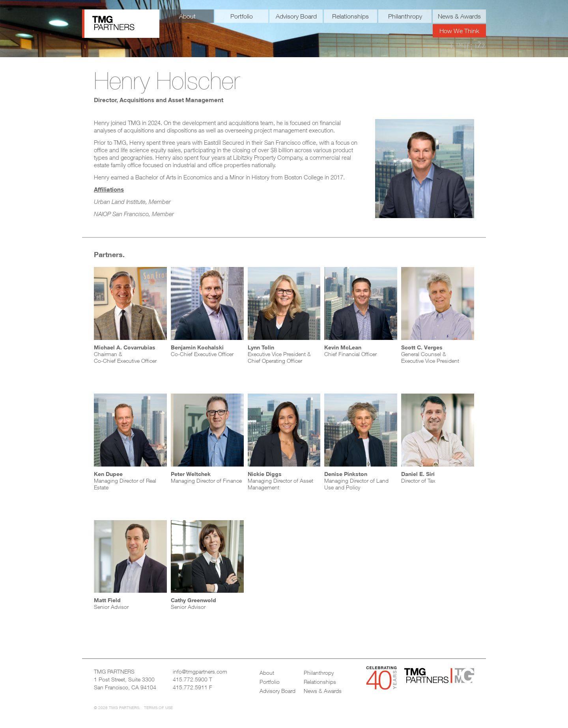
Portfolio (242, 16)
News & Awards (459, 16)
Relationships (350, 16)
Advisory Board (296, 16)
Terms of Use (158, 707)
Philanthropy (405, 16)
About (187, 16)
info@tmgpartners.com (200, 671)
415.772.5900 (190, 679)
